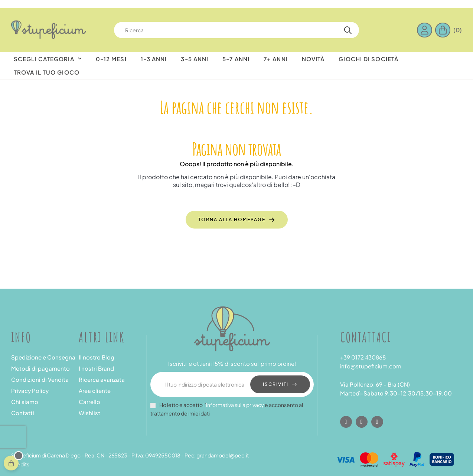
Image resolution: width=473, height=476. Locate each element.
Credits (20, 464)
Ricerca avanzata (102, 379)
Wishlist (89, 413)
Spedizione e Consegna (43, 357)
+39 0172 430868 (363, 357)
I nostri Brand (96, 368)
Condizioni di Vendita (40, 379)
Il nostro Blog (97, 357)
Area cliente (95, 390)
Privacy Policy (30, 390)
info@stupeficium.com (371, 366)
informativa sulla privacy (235, 405)
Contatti (23, 413)
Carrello (89, 402)
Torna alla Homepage (232, 219)
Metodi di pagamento (40, 368)
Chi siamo (25, 402)
